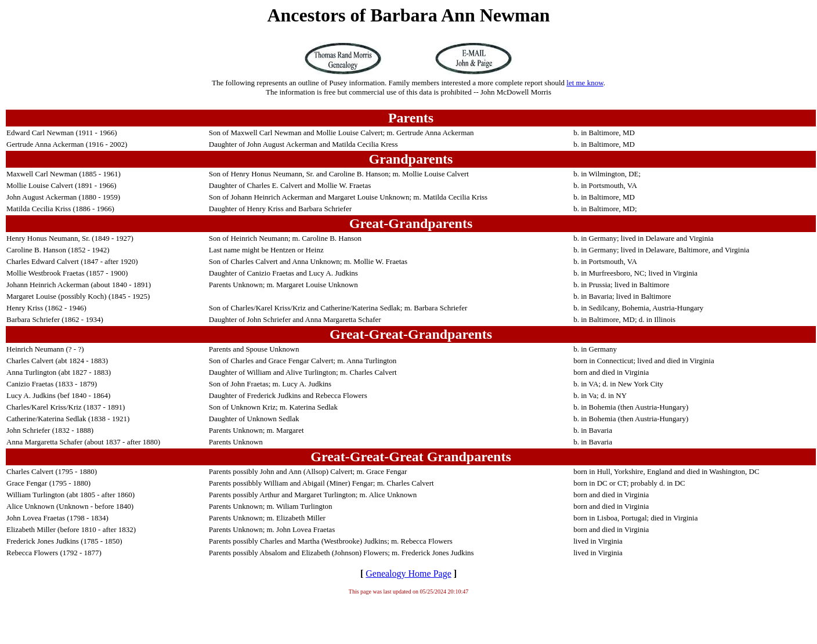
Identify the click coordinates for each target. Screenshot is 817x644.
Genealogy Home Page (408, 574)
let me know (585, 83)
